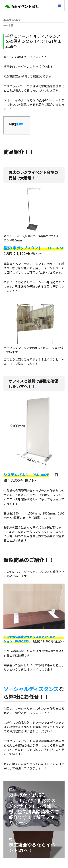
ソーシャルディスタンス (31, 689)
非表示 (20, 124)
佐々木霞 (8, 25)
